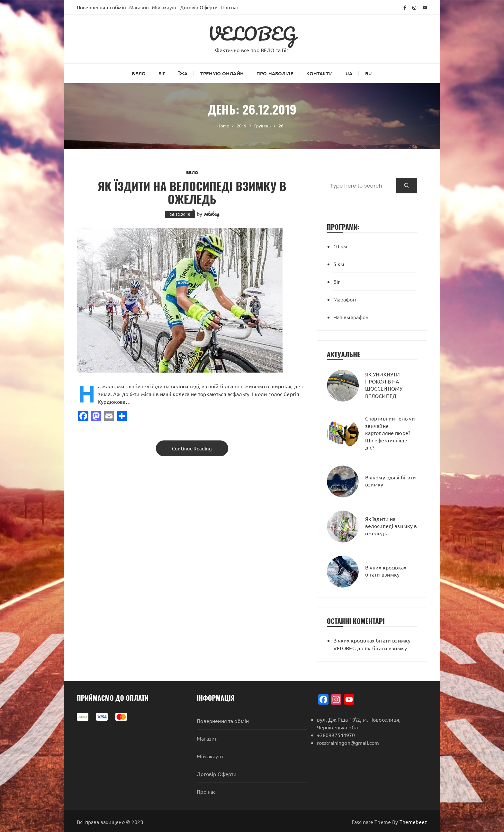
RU (369, 73)
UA (349, 73)
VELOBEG (252, 33)
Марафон (345, 299)
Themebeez (413, 822)
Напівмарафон (351, 317)
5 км (339, 264)
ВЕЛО (139, 73)
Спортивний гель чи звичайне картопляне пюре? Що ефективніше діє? (390, 433)
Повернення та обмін (101, 7)
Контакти (319, 73)
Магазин (139, 7)
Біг (162, 73)
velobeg (212, 214)
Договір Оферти (199, 7)
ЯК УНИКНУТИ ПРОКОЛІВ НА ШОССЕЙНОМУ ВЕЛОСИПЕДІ (384, 385)
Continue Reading (192, 448)
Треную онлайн (222, 73)
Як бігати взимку (386, 648)
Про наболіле (275, 73)
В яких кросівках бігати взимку (386, 571)
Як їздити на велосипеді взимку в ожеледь (192, 192)
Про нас (230, 7)
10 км (340, 246)
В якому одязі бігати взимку (391, 481)
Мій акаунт (165, 7)
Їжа (183, 73)
